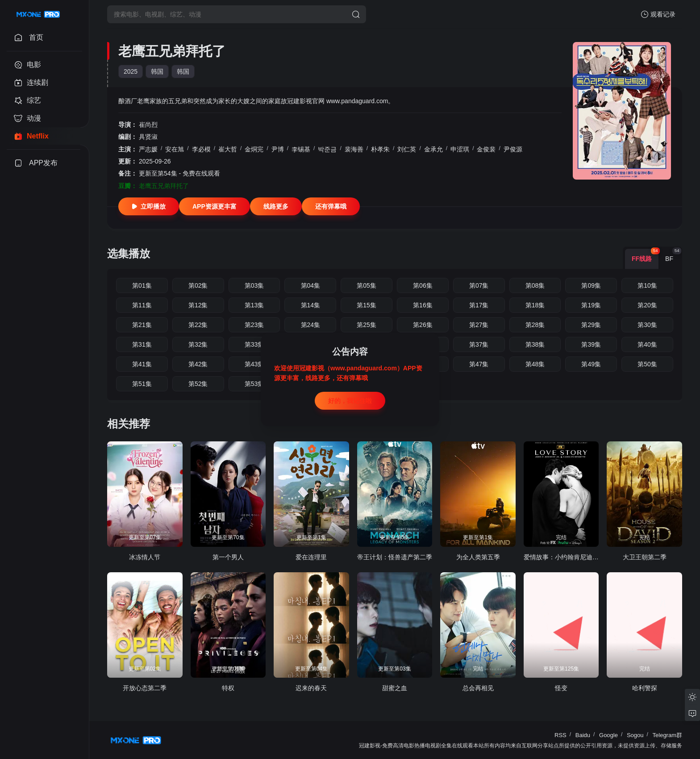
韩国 (157, 71)
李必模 (201, 149)
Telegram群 (667, 735)
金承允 (433, 149)
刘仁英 (407, 149)
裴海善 (354, 149)
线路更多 (276, 206)
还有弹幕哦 (331, 206)
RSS (560, 735)
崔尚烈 (148, 125)
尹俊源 (513, 149)
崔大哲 (228, 149)
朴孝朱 (380, 149)
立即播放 (149, 206)
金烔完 (254, 149)
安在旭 (175, 149)
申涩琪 (460, 149)
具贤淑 (148, 137)
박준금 (327, 149)
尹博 (278, 149)
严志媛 (148, 149)
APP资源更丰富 (215, 206)
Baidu (583, 735)
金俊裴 (486, 149)
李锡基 (301, 149)
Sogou (635, 735)
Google (608, 735)
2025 (131, 71)
